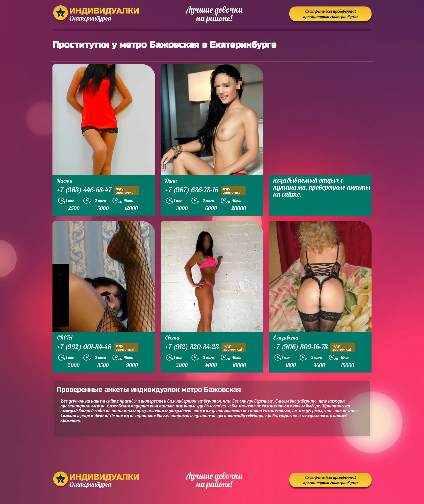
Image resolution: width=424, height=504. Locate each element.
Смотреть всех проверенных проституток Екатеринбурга (330, 14)
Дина (171, 181)
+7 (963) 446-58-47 (98, 191)
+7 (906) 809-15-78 (314, 347)
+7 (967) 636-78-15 (205, 191)
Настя (65, 181)
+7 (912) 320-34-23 (206, 347)
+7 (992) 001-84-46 (98, 347)
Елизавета (286, 337)
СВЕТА (65, 337)
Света (172, 337)
